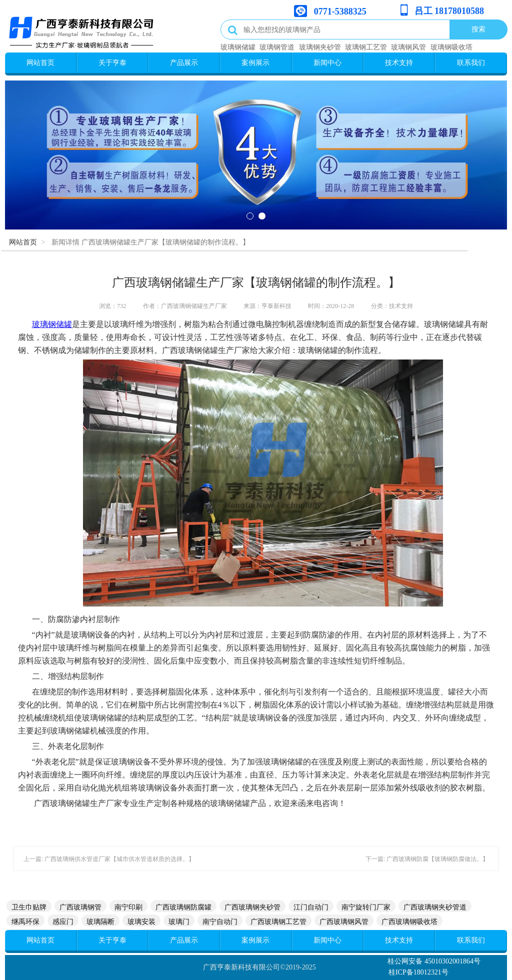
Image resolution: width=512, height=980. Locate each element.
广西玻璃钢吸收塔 (409, 921)
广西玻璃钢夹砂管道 (435, 907)
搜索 (478, 29)
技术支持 (399, 62)
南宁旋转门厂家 (366, 907)
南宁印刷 (128, 907)
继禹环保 (25, 921)
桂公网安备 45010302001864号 (434, 961)
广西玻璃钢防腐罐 (183, 907)
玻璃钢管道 (277, 47)
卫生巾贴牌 (29, 907)
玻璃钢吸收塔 (451, 47)
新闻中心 (327, 62)
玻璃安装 (141, 921)
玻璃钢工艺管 (366, 47)
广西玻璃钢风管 (344, 921)
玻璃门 (179, 921)
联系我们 (471, 62)
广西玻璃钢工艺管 (278, 921)
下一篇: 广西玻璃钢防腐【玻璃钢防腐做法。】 (427, 859)
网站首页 (40, 62)
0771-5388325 (340, 11)
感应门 (63, 921)
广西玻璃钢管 (80, 907)
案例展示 (255, 62)
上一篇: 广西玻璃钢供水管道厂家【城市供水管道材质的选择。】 (109, 859)
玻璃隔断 (100, 921)
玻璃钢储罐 (238, 47)
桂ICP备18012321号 (418, 972)
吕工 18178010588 (449, 11)
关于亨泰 (112, 62)
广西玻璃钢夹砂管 (252, 907)
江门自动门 (311, 907)
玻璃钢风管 (408, 47)
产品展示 (184, 62)
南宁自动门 (220, 921)
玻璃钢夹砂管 (320, 47)
